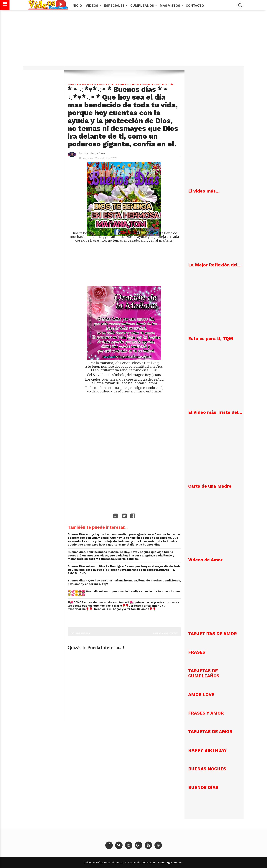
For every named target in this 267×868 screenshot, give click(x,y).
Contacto (195, 5)
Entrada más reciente (166, 633)
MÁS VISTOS (171, 5)
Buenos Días (151, 85)
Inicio (77, 5)
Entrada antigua (80, 633)
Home (71, 85)
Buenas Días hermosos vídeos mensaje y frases (109, 85)
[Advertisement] (133, 40)
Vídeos (93, 5)
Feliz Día (168, 85)
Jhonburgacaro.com (170, 862)
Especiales (115, 5)
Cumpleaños (143, 5)
